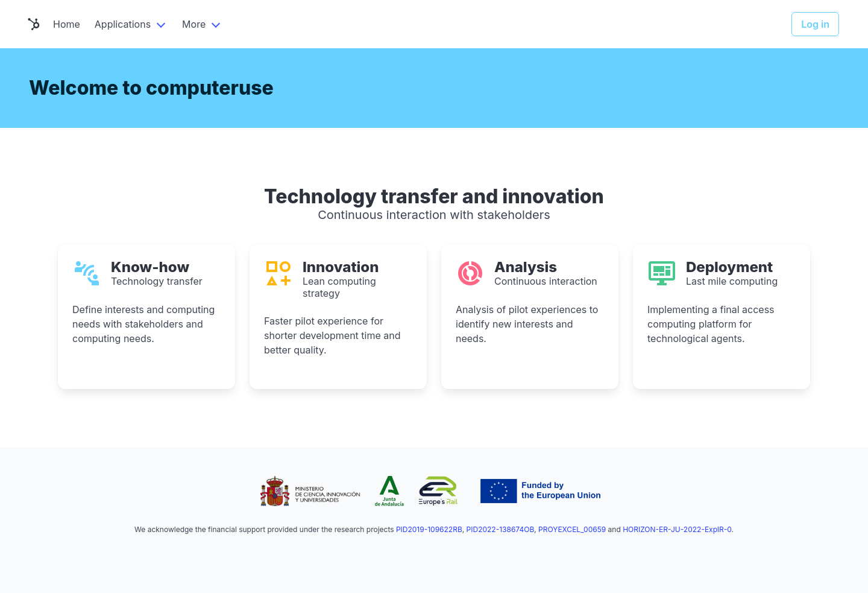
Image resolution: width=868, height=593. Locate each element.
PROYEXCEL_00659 (572, 529)
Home (67, 24)
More (194, 24)
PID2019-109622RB (429, 529)
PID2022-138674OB (501, 529)
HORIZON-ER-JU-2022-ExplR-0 (677, 529)
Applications (123, 24)
